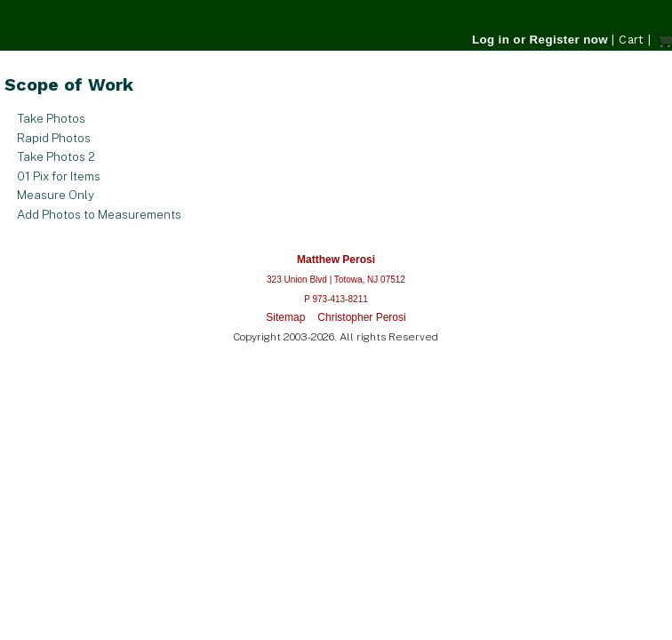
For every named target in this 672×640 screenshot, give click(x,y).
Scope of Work (69, 85)
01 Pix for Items (59, 176)
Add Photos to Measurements (99, 214)
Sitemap (285, 317)
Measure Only (56, 195)
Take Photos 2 (56, 156)
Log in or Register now (540, 40)
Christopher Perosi (361, 317)
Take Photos (51, 118)
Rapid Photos (54, 138)
